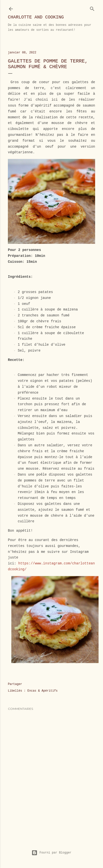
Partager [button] (15, 684)
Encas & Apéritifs (42, 691)
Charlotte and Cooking (36, 17)
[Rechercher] (92, 8)
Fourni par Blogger (51, 853)
